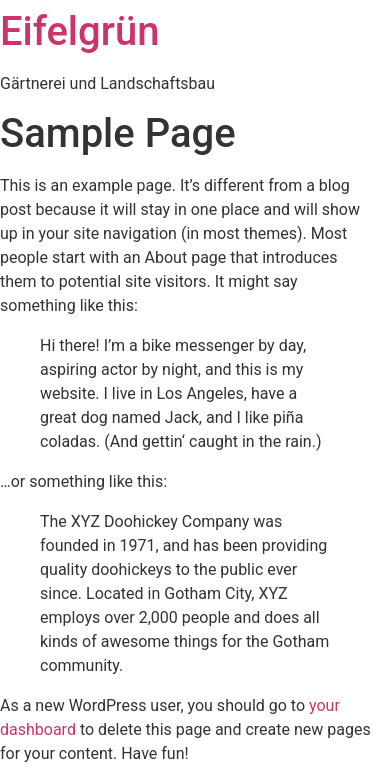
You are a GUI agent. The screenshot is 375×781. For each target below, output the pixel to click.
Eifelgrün (79, 31)
